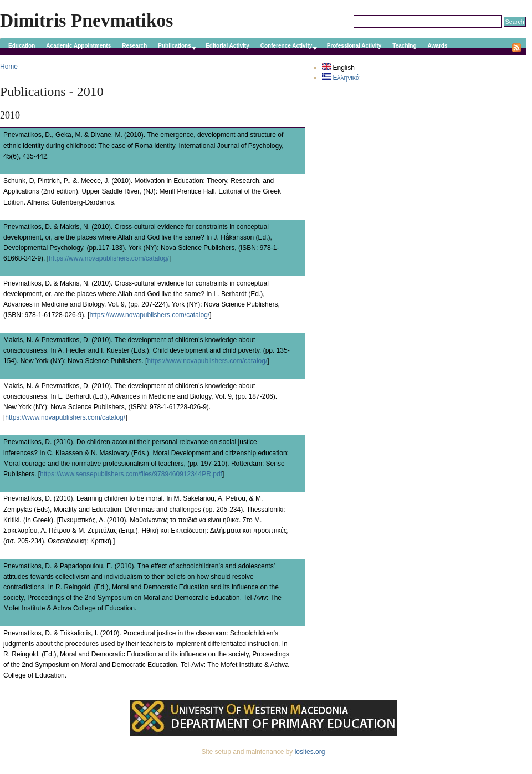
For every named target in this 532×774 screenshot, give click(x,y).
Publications (174, 46)
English (338, 68)
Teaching (404, 46)
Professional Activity (354, 46)
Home (9, 67)
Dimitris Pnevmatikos (86, 20)
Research (134, 46)
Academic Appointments (78, 46)
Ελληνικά (341, 78)
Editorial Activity (227, 46)
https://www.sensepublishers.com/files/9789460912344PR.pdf (131, 474)
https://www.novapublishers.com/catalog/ (109, 258)
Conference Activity (287, 46)
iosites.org (310, 752)
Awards (438, 46)
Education (22, 46)
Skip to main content (264, 5)
